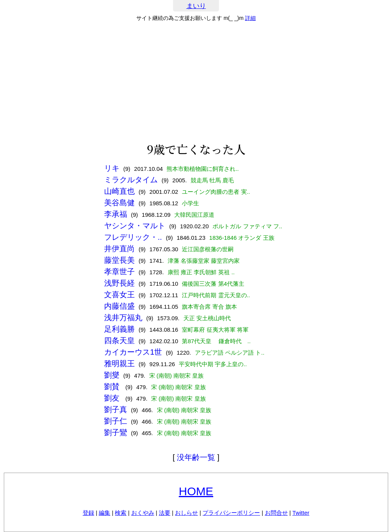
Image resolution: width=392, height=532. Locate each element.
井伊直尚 (119, 249)
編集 (105, 513)
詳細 (250, 18)
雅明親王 (119, 363)
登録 (88, 513)
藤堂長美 (119, 260)
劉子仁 (116, 421)
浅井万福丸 (123, 318)
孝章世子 (119, 272)
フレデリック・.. (133, 237)
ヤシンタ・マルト (135, 226)
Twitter (301, 513)
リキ (112, 168)
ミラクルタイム (131, 180)
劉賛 (113, 386)
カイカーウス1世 (133, 352)
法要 (165, 513)
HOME (196, 491)
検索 (121, 513)
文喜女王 (119, 295)
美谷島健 (119, 203)
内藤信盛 (119, 306)
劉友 (113, 398)
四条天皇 (119, 340)
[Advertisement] (196, 82)
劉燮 (112, 375)
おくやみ (143, 513)
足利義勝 (119, 329)
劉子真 (116, 409)
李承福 (116, 214)
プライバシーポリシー (231, 513)
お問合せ (276, 513)
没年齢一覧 (196, 457)
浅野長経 (119, 283)
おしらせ (186, 513)
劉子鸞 (116, 432)
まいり (196, 6)
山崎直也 (119, 191)
